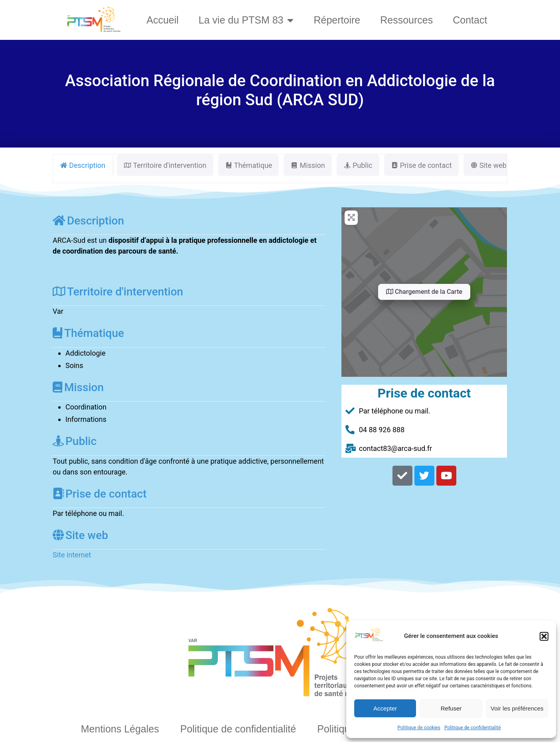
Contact (470, 20)
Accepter (385, 708)
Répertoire (337, 20)
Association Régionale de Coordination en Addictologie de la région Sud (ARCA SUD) (280, 90)
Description (88, 221)
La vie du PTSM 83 (246, 20)
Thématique (88, 333)
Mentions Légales (120, 729)
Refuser (451, 708)
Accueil (163, 20)
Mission (78, 387)
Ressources (406, 20)
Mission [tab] (308, 165)
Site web (80, 535)
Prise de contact (100, 494)
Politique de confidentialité (473, 728)
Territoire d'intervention (118, 292)
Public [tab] (358, 165)
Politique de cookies (419, 728)
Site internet (72, 555)
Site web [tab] (488, 165)
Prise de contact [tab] (421, 165)
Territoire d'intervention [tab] (165, 165)
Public (75, 441)
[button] (544, 636)
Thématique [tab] (249, 165)
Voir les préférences (517, 708)
